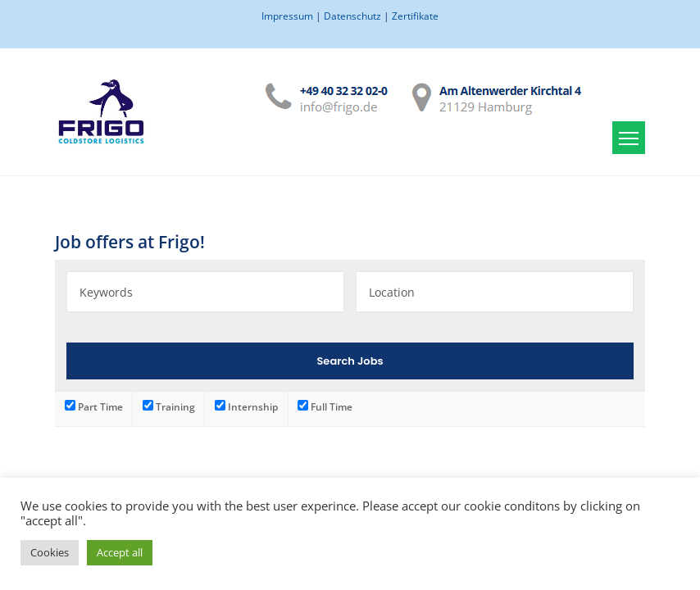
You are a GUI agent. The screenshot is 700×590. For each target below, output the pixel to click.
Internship (246, 406)
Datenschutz (352, 16)
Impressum (287, 16)
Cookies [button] (50, 552)
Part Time (94, 406)
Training (169, 406)
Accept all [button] (120, 552)
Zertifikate (415, 16)
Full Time (325, 406)
